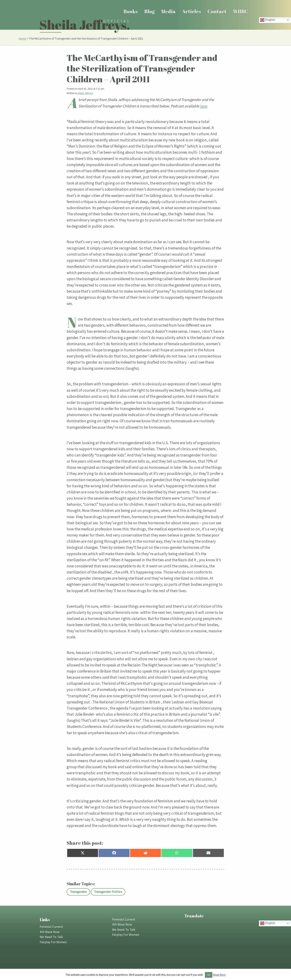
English (268, 20)
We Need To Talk (51, 937)
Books (131, 11)
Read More (219, 975)
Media (168, 11)
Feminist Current (51, 927)
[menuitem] (131, 11)
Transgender (78, 892)
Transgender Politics (108, 892)
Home (22, 39)
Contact (217, 11)
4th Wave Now (50, 932)
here (203, 106)
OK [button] (209, 975)
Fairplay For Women (53, 942)
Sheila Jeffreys (85, 93)
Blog (149, 11)
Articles (192, 11)
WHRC (240, 11)
